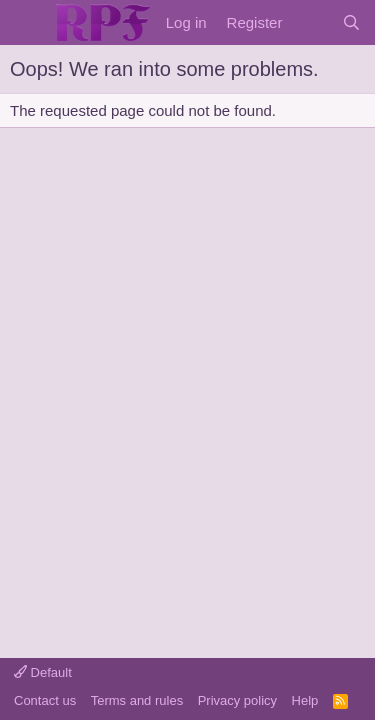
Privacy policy (237, 700)
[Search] (351, 22)
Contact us (45, 700)
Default (43, 672)
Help (305, 700)
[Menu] (27, 23)
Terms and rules (137, 700)
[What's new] (311, 22)
